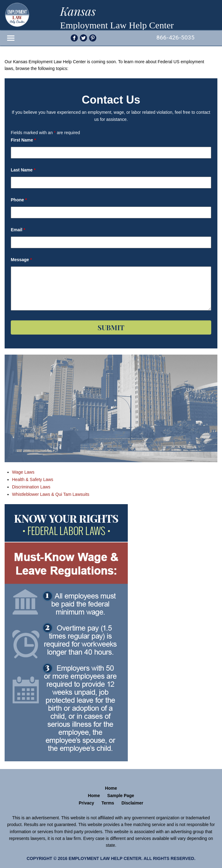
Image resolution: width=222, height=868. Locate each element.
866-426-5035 (176, 37)
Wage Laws (23, 472)
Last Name (23, 170)
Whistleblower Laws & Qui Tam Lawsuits (51, 494)
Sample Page (121, 796)
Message (21, 260)
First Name (23, 140)
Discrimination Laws (31, 487)
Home (111, 788)
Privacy (87, 803)
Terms (108, 803)
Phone (19, 200)
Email (18, 230)
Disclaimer (132, 803)
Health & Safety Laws (33, 479)
